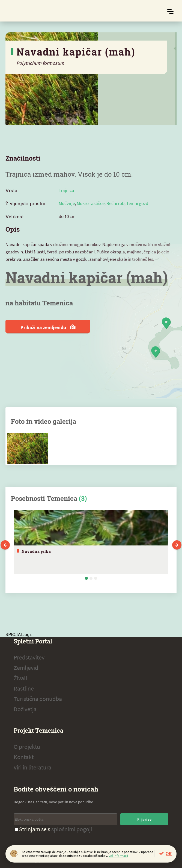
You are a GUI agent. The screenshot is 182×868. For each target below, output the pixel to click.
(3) (83, 498)
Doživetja (25, 709)
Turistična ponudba (38, 699)
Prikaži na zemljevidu (48, 327)
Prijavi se (144, 819)
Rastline (24, 688)
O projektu (27, 747)
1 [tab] (86, 578)
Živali (20, 678)
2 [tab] (91, 578)
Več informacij (118, 856)
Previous (5, 545)
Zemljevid (26, 668)
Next (177, 545)
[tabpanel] (91, 542)
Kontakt (24, 757)
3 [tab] (96, 578)
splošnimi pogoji (72, 829)
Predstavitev (29, 657)
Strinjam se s (53, 829)
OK (169, 853)
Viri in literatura (32, 767)
